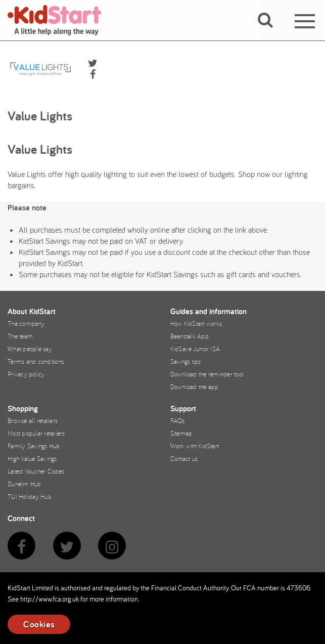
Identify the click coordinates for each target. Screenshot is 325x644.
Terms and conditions (36, 361)
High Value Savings (32, 458)
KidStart (61, 20)
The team (20, 336)
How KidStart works (196, 323)
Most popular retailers (36, 433)
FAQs (178, 420)
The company (26, 323)
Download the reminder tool (207, 374)
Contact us (184, 458)
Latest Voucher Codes (36, 471)
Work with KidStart (195, 446)
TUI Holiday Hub (30, 496)
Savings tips (186, 361)
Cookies (39, 624)
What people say (30, 349)
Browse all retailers (33, 420)
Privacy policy (26, 374)
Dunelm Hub (25, 484)
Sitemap (181, 433)
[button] (271, 32)
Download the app (195, 387)
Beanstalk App (190, 336)
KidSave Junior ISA (195, 349)
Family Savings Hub (34, 446)
